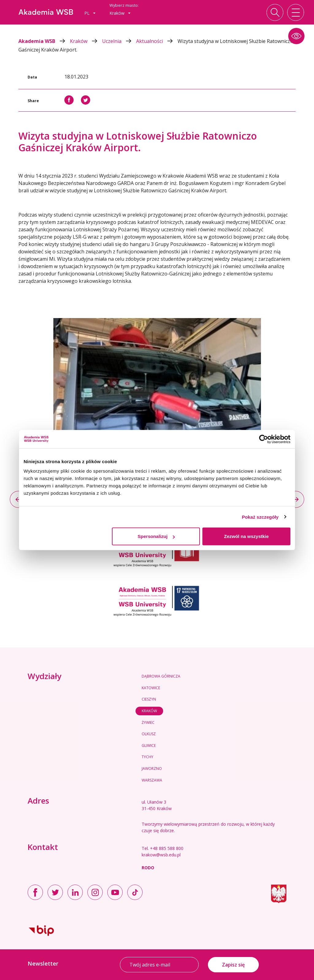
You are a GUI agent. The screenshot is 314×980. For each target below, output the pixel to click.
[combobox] (90, 13)
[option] (157, 396)
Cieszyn (149, 699)
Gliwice (149, 746)
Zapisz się (233, 965)
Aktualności (157, 41)
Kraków (86, 41)
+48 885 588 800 (167, 848)
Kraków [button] (120, 13)
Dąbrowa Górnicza (161, 676)
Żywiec (148, 723)
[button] (296, 36)
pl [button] (90, 13)
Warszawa (152, 780)
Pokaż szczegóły (260, 517)
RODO (148, 868)
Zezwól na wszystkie (247, 536)
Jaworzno (152, 769)
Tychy (147, 757)
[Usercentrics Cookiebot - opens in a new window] (264, 439)
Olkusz (149, 734)
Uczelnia (119, 41)
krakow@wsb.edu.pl (161, 855)
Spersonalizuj (156, 536)
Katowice (151, 688)
